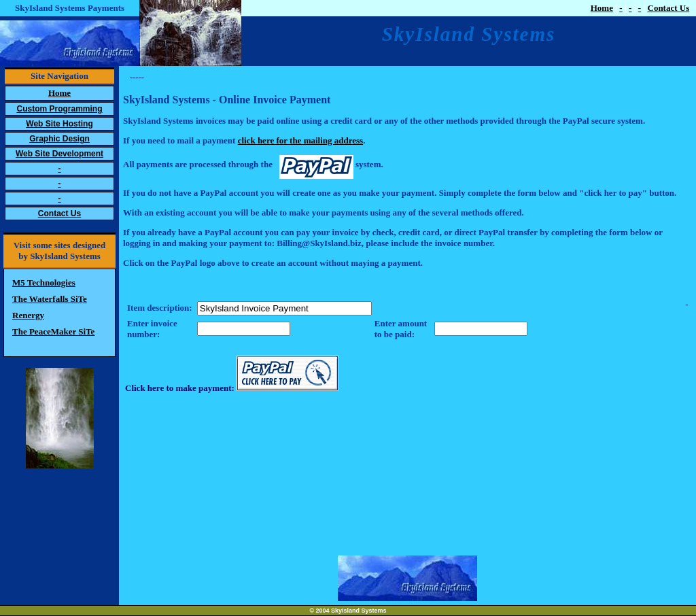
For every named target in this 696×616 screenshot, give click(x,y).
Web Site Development (59, 154)
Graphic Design (59, 139)
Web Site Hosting (59, 124)
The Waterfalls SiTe (50, 299)
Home (602, 8)
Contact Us (669, 8)
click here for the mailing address (301, 140)
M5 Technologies (44, 283)
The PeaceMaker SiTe (53, 331)
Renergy (28, 315)
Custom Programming (59, 109)
